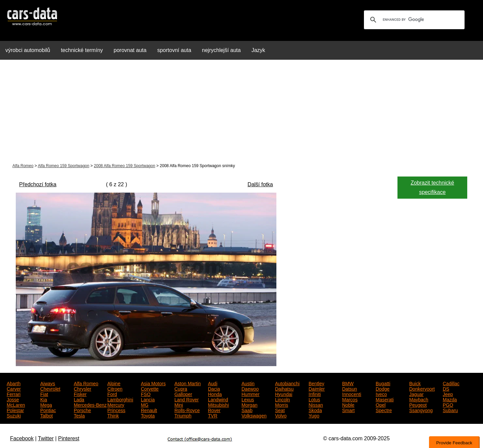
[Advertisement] (241, 112)
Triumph (183, 415)
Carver (14, 388)
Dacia (214, 388)
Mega (46, 404)
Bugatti (383, 383)
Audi (213, 383)
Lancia (148, 399)
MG (145, 404)
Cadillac (451, 383)
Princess (116, 410)
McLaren (16, 404)
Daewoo (250, 388)
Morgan (249, 404)
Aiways (48, 383)
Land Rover (186, 399)
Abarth (14, 383)
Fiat (44, 394)
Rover (214, 410)
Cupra (181, 388)
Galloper (183, 394)
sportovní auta (174, 50)
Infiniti (315, 394)
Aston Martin (188, 383)
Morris (282, 404)
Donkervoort (422, 388)
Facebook (22, 438)
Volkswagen (254, 415)
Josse (13, 399)
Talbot (46, 415)
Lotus (314, 399)
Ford (112, 394)
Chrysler (83, 388)
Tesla (79, 415)
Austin (248, 383)
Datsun (350, 388)
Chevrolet (50, 388)
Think (113, 415)
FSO (146, 394)
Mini (179, 404)
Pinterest (69, 438)
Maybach (419, 399)
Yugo (314, 415)
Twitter (46, 438)
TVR (213, 415)
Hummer (251, 394)
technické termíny (82, 50)
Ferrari (14, 394)
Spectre (384, 410)
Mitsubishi (218, 404)
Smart (348, 410)
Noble (348, 404)
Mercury (116, 404)
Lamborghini (120, 399)
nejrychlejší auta (221, 50)
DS (446, 388)
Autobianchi (287, 383)
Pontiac (48, 410)
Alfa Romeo (23, 166)
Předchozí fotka (38, 184)
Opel (381, 404)
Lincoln (282, 399)
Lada (79, 399)
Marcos (350, 399)
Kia (44, 399)
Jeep (448, 394)
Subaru (450, 410)
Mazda (450, 399)
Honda (215, 394)
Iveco (381, 394)
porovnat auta (130, 50)
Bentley (316, 383)
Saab (247, 410)
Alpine (114, 383)
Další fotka (260, 184)
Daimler (317, 388)
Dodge (383, 388)
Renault (149, 410)
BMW (348, 383)
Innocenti (352, 394)
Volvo (281, 415)
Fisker (80, 394)
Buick (415, 383)
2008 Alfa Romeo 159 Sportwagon (125, 166)
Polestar (15, 410)
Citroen (115, 388)
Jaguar (416, 394)
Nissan (316, 404)
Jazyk (258, 50)
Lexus (248, 399)
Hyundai (284, 394)
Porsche (82, 410)
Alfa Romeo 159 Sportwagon (64, 166)
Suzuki (14, 415)
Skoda (315, 410)
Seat (280, 410)
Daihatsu (284, 388)
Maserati (385, 399)
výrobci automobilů (28, 50)
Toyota (148, 415)
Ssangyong (421, 410)
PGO (448, 404)
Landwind (218, 399)
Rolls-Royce (187, 410)
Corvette (150, 388)
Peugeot (418, 404)
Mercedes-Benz (90, 404)
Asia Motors (153, 383)
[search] (413, 20)
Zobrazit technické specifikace (432, 187)
